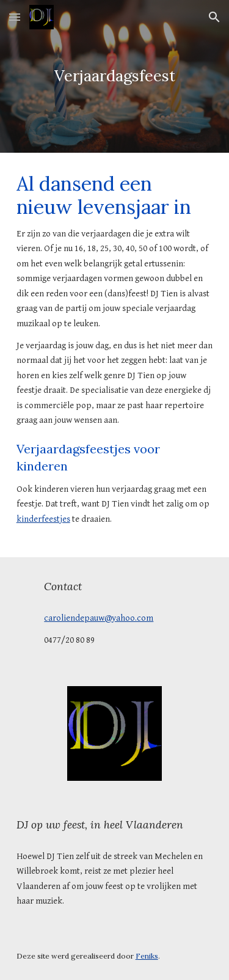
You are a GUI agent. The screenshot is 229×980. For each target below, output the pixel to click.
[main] (115, 76)
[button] (15, 17)
